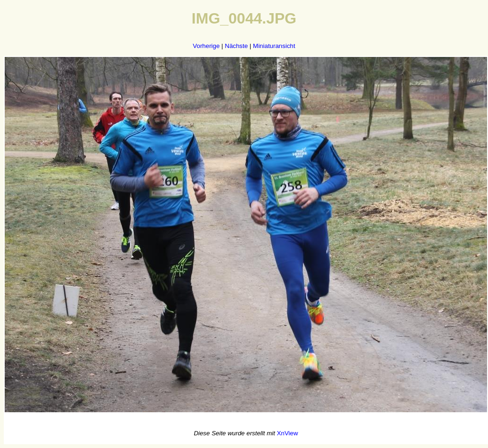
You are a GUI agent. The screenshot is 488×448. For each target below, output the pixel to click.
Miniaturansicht (274, 46)
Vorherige (206, 46)
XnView (288, 433)
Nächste (236, 46)
